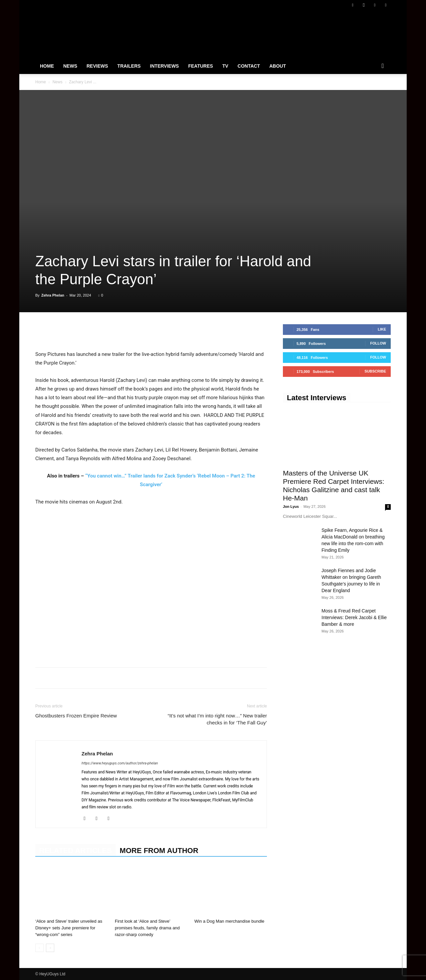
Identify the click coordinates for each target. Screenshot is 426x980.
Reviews (97, 66)
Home (47, 66)
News (70, 66)
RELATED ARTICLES (76, 851)
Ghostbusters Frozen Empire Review (76, 716)
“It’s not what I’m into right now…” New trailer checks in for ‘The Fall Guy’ (217, 719)
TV (225, 66)
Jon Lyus (291, 506)
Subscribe (375, 371)
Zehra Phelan (53, 295)
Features (200, 66)
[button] (383, 66)
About (278, 66)
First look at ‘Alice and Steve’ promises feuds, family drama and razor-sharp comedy (147, 928)
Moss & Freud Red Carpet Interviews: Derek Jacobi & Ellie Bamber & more (354, 617)
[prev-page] (39, 948)
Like (382, 329)
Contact (249, 66)
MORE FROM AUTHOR (159, 851)
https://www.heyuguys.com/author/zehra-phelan (120, 763)
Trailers (129, 66)
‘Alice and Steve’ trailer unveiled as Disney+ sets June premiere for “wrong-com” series (69, 928)
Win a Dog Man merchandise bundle (229, 921)
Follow (378, 343)
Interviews (165, 66)
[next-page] (50, 948)
